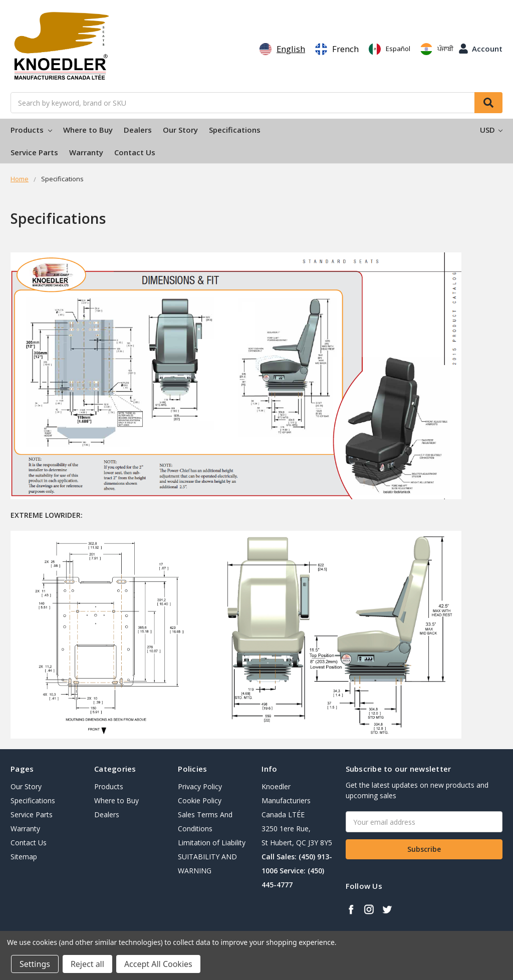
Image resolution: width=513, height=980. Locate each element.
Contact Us (135, 152)
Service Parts (34, 152)
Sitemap (24, 857)
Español (390, 49)
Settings (35, 964)
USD (491, 130)
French (337, 49)
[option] (337, 49)
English (282, 49)
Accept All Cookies (158, 964)
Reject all (87, 964)
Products (31, 130)
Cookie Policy (200, 800)
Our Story (180, 130)
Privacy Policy (200, 786)
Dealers (138, 130)
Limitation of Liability (212, 843)
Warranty (86, 152)
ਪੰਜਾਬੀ (437, 49)
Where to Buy (88, 130)
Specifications (235, 130)
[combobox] (282, 49)
